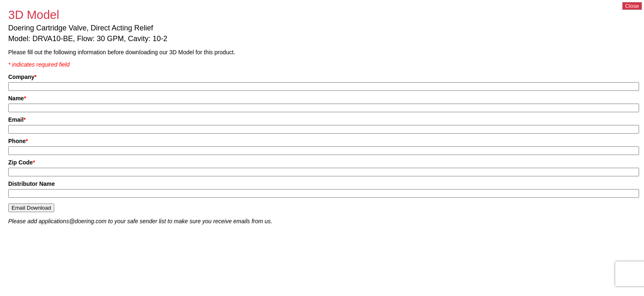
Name (17, 98)
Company (22, 77)
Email (17, 120)
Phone (18, 141)
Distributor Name (32, 184)
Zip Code (22, 162)
